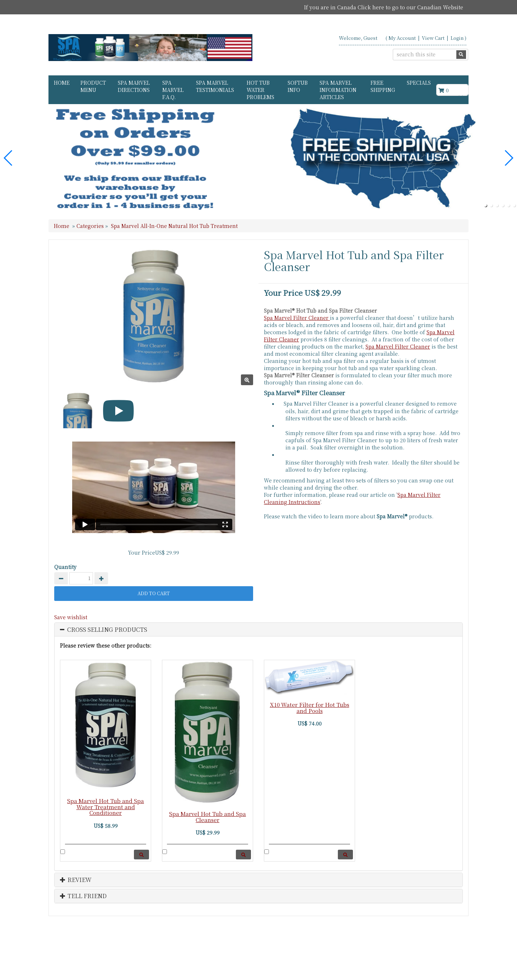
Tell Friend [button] (83, 896)
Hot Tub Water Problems (260, 90)
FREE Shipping (383, 86)
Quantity (65, 567)
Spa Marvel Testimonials (215, 86)
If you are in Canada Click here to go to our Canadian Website (384, 7)
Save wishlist (71, 617)
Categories (91, 226)
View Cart (433, 38)
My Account (402, 38)
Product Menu (93, 86)
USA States (428, 948)
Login (457, 38)
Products (328, 948)
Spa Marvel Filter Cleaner (297, 318)
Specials (419, 83)
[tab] (258, 630)
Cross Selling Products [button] (107, 630)
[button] (485, 205)
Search (458, 948)
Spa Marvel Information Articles (338, 90)
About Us (359, 948)
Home (62, 83)
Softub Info (298, 86)
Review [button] (76, 880)
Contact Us (392, 948)
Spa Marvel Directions (134, 86)
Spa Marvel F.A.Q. (173, 90)
